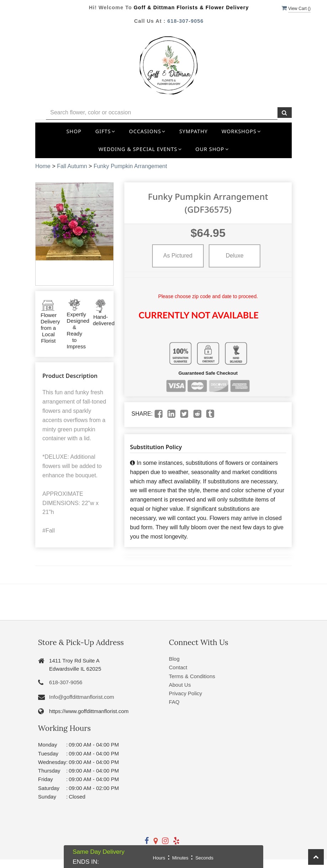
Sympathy (193, 131)
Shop (74, 131)
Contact (178, 667)
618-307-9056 (186, 21)
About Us (180, 685)
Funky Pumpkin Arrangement (130, 166)
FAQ (174, 702)
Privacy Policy (185, 693)
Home (43, 166)
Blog (174, 659)
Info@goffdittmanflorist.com (82, 697)
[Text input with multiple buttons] (162, 113)
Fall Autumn (72, 166)
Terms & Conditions (192, 676)
